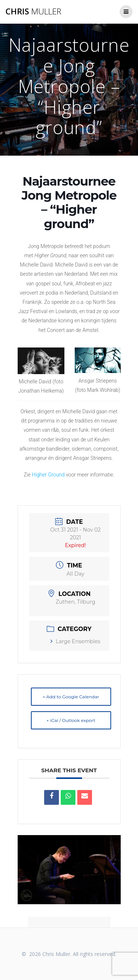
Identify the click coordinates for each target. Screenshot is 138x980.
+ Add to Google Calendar (71, 697)
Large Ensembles (75, 641)
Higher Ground (48, 475)
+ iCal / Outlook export (71, 720)
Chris (33, 11)
